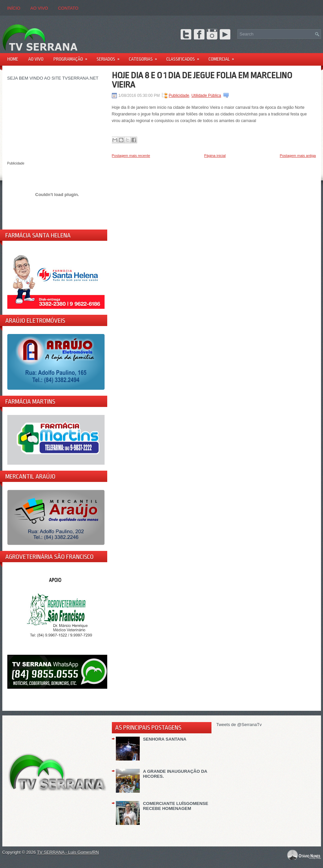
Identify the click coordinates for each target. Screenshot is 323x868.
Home (13, 59)
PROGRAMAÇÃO (73, 57)
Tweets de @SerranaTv (239, 725)
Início (14, 8)
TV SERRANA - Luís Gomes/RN (68, 852)
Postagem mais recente (131, 156)
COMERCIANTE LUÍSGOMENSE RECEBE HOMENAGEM (176, 806)
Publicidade (179, 96)
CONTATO (68, 8)
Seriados (110, 57)
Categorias (145, 57)
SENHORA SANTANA (165, 739)
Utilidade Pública (206, 96)
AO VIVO (39, 8)
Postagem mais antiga (298, 156)
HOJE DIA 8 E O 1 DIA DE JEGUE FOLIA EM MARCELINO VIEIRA (202, 80)
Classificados (185, 57)
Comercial (223, 57)
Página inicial (215, 156)
